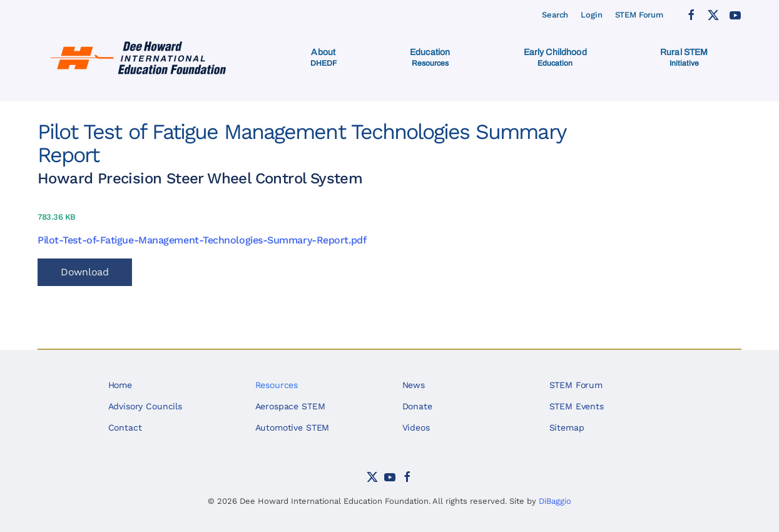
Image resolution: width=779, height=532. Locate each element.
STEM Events (577, 406)
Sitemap (567, 427)
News (414, 385)
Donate (417, 406)
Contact (125, 427)
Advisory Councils (145, 406)
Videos (416, 427)
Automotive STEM (293, 427)
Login (591, 15)
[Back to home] (140, 58)
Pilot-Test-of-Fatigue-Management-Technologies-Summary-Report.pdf (202, 240)
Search (555, 15)
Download (85, 272)
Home (120, 385)
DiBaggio (555, 501)
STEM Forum (639, 15)
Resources (277, 385)
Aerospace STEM (290, 406)
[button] (323, 58)
